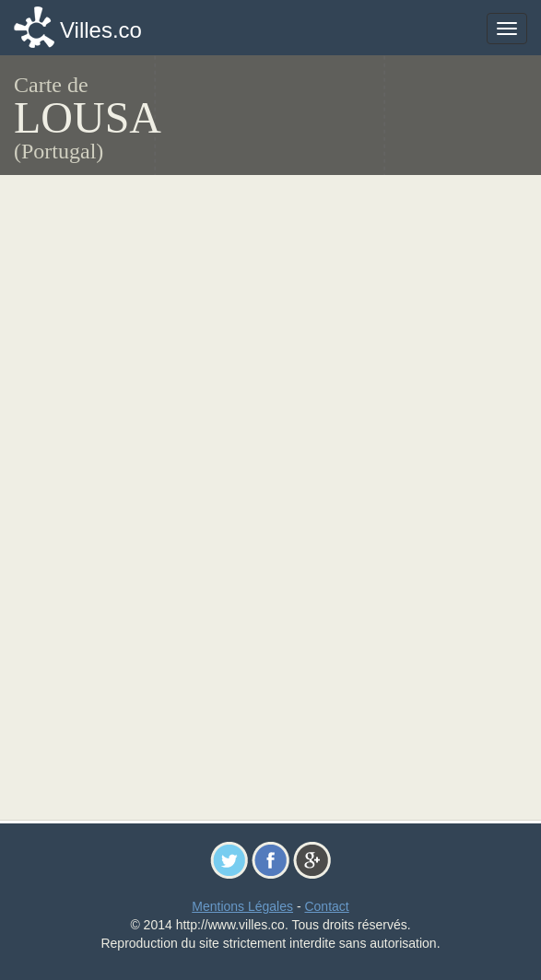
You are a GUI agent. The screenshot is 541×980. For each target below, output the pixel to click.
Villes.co (101, 30)
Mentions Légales (242, 906)
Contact (326, 906)
